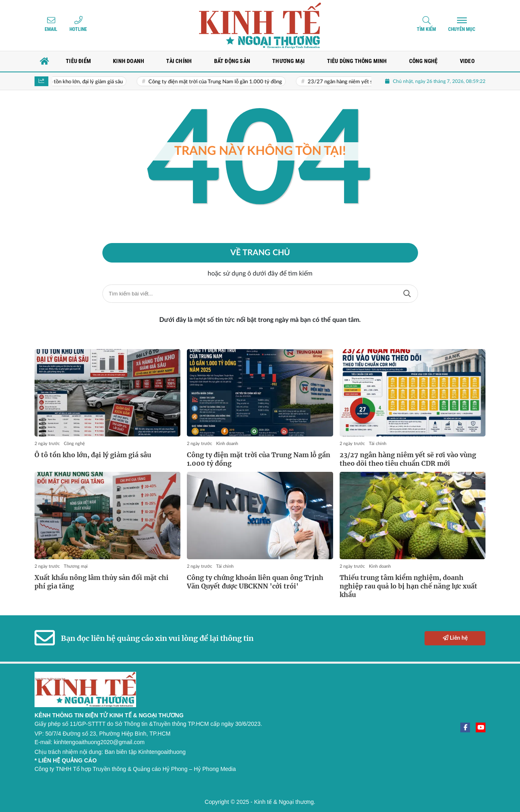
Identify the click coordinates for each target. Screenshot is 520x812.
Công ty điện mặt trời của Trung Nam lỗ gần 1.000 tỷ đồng (222, 82)
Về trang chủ (260, 253)
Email (51, 29)
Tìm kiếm (426, 29)
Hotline (78, 29)
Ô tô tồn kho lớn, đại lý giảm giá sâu (90, 82)
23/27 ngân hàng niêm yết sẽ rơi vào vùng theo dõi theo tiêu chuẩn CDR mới (408, 459)
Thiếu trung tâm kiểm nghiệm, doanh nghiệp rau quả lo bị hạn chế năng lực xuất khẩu (408, 586)
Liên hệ (455, 638)
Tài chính (378, 444)
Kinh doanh (227, 444)
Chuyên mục (462, 29)
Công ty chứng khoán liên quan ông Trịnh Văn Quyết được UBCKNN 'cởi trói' (255, 582)
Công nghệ (74, 444)
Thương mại (76, 566)
